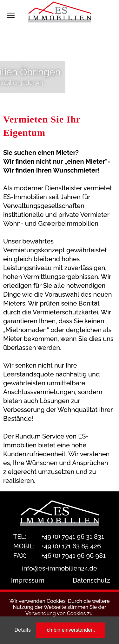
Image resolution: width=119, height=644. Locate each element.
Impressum (28, 580)
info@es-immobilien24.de (60, 568)
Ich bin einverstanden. (70, 630)
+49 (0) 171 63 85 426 (71, 546)
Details (22, 630)
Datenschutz (91, 580)
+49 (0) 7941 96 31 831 (73, 537)
